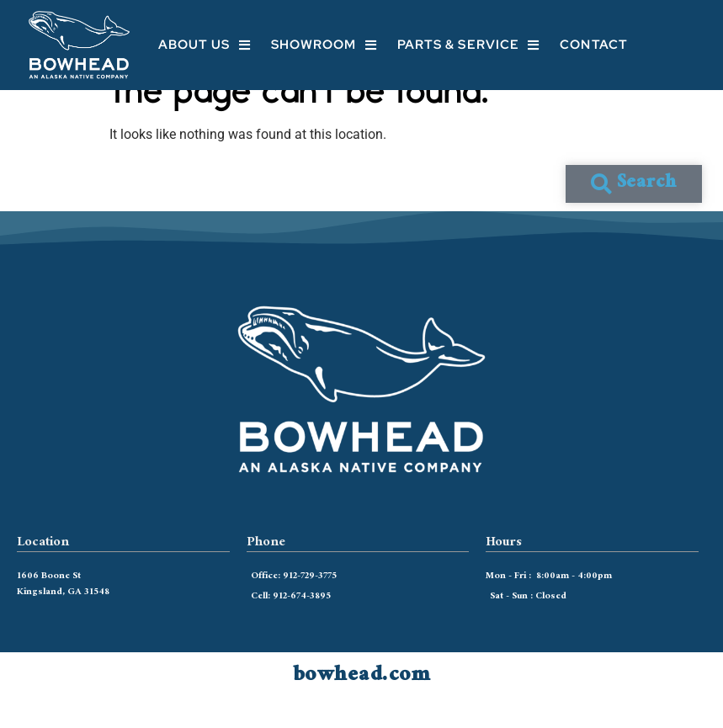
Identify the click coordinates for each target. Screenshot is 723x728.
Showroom (324, 45)
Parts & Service (469, 45)
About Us (205, 45)
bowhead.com (362, 703)
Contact (594, 45)
